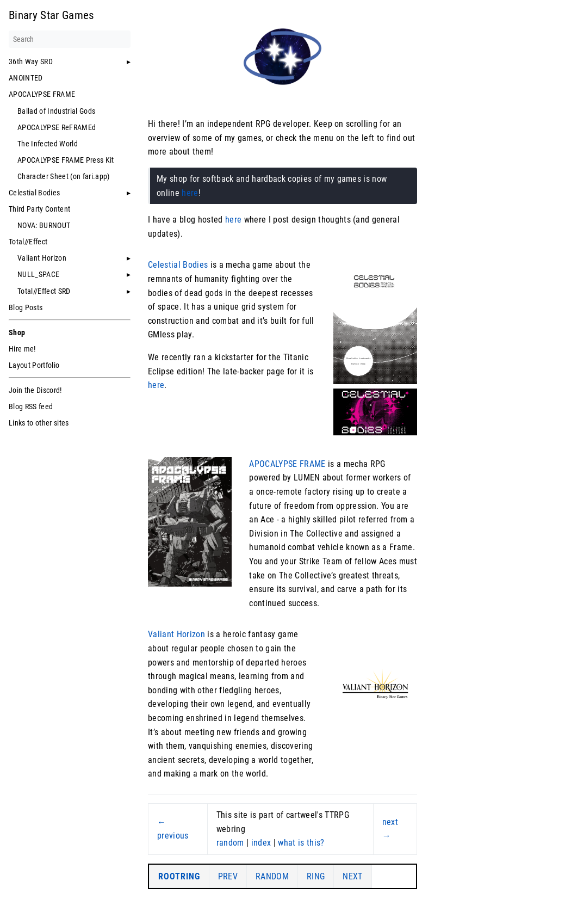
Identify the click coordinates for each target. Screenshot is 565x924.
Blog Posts (26, 307)
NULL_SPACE (38, 274)
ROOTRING (179, 876)
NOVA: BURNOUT (44, 225)
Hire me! (22, 349)
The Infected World (48, 144)
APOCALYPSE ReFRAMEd (57, 127)
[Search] (70, 39)
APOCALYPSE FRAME (42, 94)
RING (316, 876)
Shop (17, 332)
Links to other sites (39, 423)
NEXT (352, 876)
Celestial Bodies (34, 193)
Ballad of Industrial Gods (56, 111)
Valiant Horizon (42, 258)
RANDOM (272, 876)
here (190, 193)
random (230, 843)
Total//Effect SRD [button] (44, 291)
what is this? (301, 843)
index (261, 843)
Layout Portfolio (34, 365)
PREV (228, 876)
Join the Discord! (35, 390)
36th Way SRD (31, 61)
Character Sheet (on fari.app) (64, 176)
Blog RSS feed (31, 406)
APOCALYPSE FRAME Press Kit (66, 160)
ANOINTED (26, 78)
